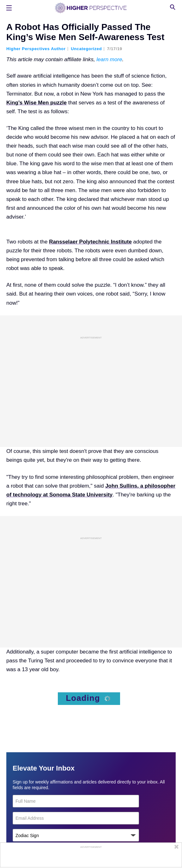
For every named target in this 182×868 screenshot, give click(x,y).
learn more (109, 59)
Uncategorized (86, 49)
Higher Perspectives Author (36, 49)
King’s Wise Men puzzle (36, 103)
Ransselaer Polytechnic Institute (90, 242)
